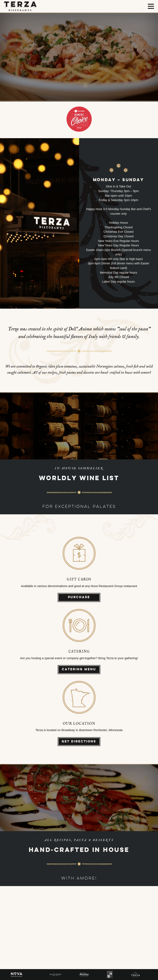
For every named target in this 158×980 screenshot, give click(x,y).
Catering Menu (79, 670)
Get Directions (79, 742)
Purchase (79, 597)
